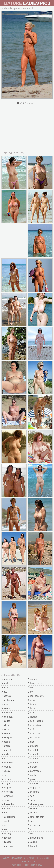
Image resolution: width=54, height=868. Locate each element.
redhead (33, 783)
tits (31, 834)
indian (32, 700)
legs (31, 713)
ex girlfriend (8, 817)
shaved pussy (36, 804)
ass (4, 692)
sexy (31, 800)
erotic (5, 813)
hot (31, 692)
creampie (7, 792)
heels (32, 688)
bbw (5, 704)
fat (4, 825)
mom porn (34, 733)
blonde (6, 733)
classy (6, 771)
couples (6, 788)
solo (31, 821)
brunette (7, 750)
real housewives (37, 696)
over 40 (33, 754)
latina (32, 708)
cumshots (7, 796)
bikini (5, 725)
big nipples (35, 738)
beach (6, 708)
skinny (32, 813)
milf (31, 729)
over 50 (33, 758)
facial (5, 821)
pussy (32, 779)
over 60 (33, 763)
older (32, 742)
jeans (32, 704)
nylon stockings (37, 825)
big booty (7, 717)
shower (33, 809)
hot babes (8, 700)
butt (4, 758)
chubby (6, 767)
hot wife (33, 846)
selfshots (34, 792)
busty (5, 754)
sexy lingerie (35, 721)
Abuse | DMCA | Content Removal (19, 858)
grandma (7, 846)
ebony (6, 809)
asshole (6, 696)
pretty (32, 775)
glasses (6, 842)
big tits (6, 721)
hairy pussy (35, 683)
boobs (6, 742)
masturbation (36, 725)
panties (33, 767)
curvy (5, 800)
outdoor (33, 746)
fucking (6, 834)
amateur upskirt (37, 838)
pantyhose (34, 771)
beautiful (7, 713)
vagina (33, 842)
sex (31, 796)
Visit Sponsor (25, 103)
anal (5, 683)
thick (31, 829)
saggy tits (34, 788)
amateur (7, 679)
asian (5, 688)
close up (7, 779)
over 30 (33, 750)
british (6, 746)
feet (4, 829)
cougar (6, 783)
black (5, 729)
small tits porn (36, 817)
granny (33, 679)
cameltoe (7, 763)
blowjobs (7, 738)
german (6, 838)
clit (4, 775)
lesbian (33, 717)
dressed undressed (12, 804)
